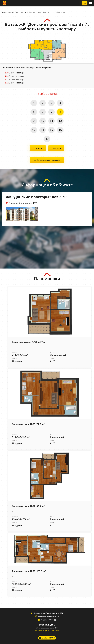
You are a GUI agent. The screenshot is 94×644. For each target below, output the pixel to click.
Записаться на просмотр (49, 160)
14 (43, 130)
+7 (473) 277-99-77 (48, 620)
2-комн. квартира (15, 73)
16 (60, 130)
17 (47, 139)
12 (60, 121)
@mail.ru (48, 617)
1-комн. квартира (15, 79)
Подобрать (85, 3)
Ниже (37, 148)
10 (43, 121)
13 (34, 130)
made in (49, 638)
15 (51, 130)
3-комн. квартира (15, 76)
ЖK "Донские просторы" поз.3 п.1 (35, 12)
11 (51, 121)
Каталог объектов (10, 12)
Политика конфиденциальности (47, 631)
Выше (56, 148)
